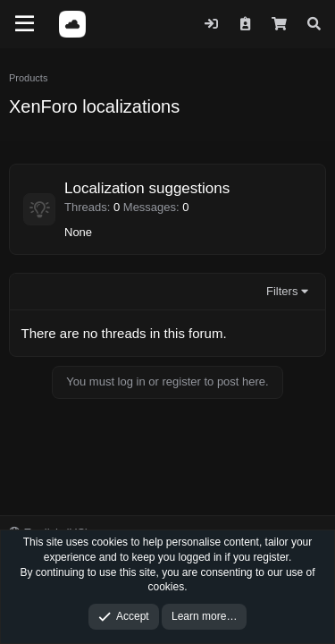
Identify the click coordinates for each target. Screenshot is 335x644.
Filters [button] (282, 291)
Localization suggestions (147, 188)
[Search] (314, 24)
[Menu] (25, 24)
